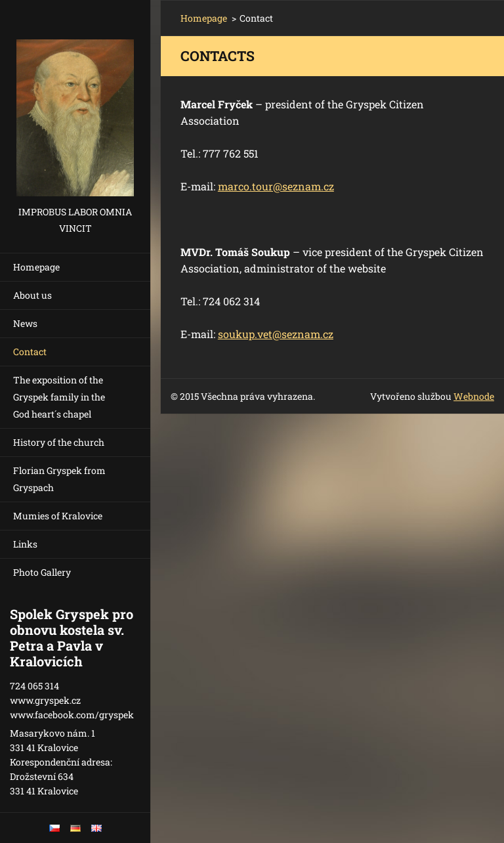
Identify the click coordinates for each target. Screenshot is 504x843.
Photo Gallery (42, 572)
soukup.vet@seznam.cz (276, 334)
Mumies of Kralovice (58, 516)
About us (32, 295)
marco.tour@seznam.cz (276, 186)
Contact (30, 352)
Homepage (36, 267)
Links (25, 544)
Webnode (474, 396)
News (25, 323)
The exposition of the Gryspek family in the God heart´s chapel (59, 397)
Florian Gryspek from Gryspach (59, 479)
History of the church (59, 442)
